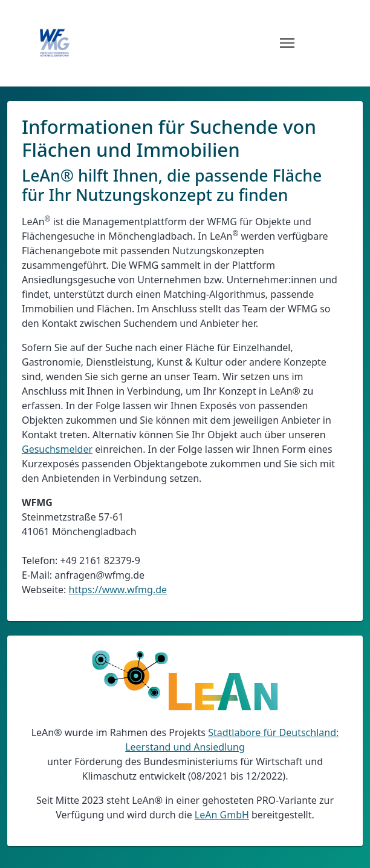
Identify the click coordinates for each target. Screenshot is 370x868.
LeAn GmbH (222, 815)
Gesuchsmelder (57, 449)
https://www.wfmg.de (118, 590)
